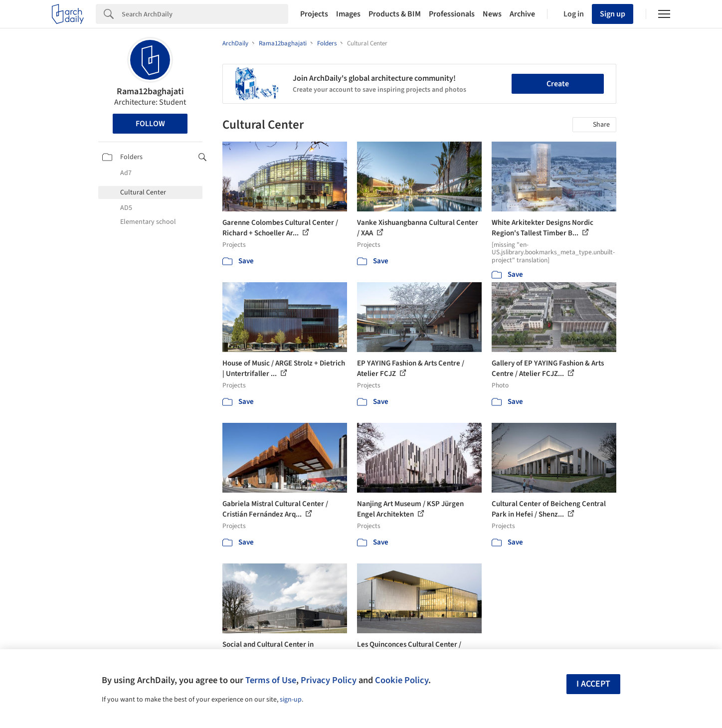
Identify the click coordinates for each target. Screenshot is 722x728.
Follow (150, 124)
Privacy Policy (329, 680)
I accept (593, 684)
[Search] (205, 14)
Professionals (452, 14)
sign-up (291, 700)
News (492, 14)
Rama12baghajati (150, 91)
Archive (522, 14)
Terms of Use (271, 680)
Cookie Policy (402, 680)
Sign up (613, 14)
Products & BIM (395, 14)
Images (348, 14)
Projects (314, 14)
